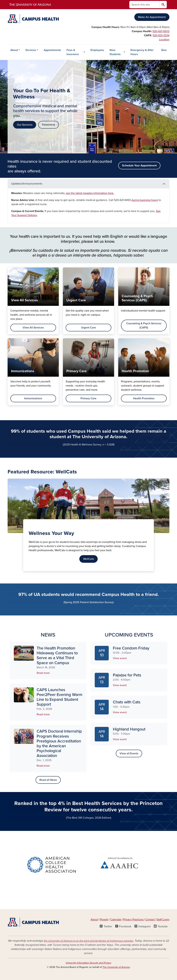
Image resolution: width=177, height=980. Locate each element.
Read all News (48, 780)
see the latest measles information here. (90, 193)
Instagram (145, 926)
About (14, 50)
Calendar (116, 920)
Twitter (108, 926)
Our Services (25, 125)
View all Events (129, 753)
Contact (150, 920)
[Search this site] (145, 5)
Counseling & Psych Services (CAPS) (144, 326)
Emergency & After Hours (142, 52)
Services (31, 50)
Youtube (163, 926)
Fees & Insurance (73, 52)
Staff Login (163, 920)
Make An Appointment (152, 17)
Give (164, 50)
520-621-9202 (161, 31)
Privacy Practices (134, 920)
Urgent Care (88, 328)
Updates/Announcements (27, 184)
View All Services (33, 328)
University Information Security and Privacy (88, 963)
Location (164, 40)
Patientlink (49, 125)
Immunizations (33, 398)
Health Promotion (144, 398)
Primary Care (88, 398)
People (104, 920)
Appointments (52, 50)
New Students (115, 52)
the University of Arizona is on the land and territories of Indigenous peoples (88, 941)
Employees (97, 50)
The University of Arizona (116, 967)
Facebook (125, 926)
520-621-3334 (161, 35)
